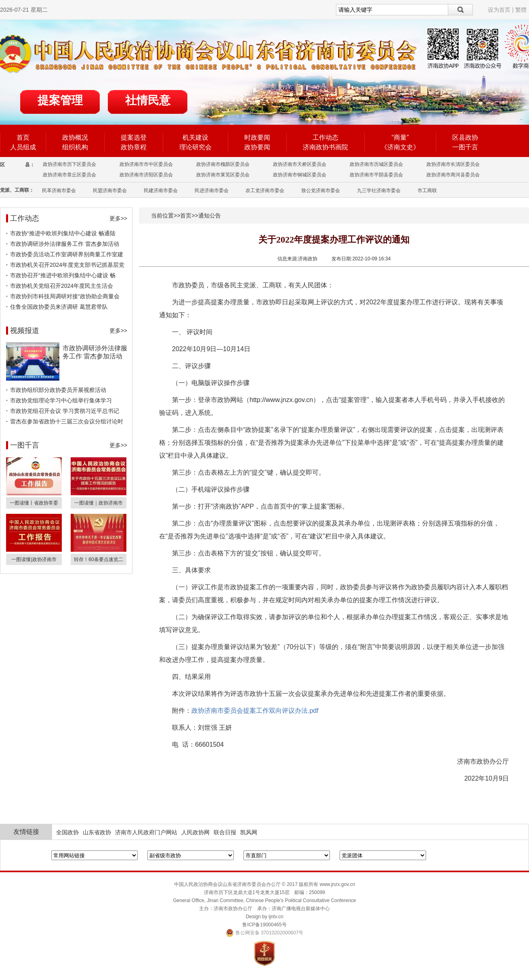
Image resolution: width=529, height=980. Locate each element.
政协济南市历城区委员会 (376, 164)
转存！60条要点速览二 (98, 559)
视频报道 (25, 331)
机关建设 (195, 137)
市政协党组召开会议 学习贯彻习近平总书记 (65, 411)
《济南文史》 (400, 147)
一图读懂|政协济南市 (34, 559)
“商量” (400, 137)
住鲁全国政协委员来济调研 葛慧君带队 (59, 307)
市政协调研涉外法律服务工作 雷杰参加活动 (65, 244)
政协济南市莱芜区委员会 (223, 175)
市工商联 (427, 191)
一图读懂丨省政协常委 (34, 503)
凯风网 (249, 832)
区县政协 (465, 137)
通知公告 (210, 216)
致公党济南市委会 (321, 191)
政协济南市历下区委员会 (69, 164)
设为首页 (499, 10)
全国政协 (67, 832)
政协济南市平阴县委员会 (376, 175)
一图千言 (465, 147)
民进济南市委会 (212, 191)
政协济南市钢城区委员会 (300, 175)
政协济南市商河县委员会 (453, 175)
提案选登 (134, 137)
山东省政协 (97, 832)
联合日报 (225, 832)
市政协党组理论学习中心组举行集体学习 (61, 400)
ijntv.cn (276, 917)
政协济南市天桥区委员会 (300, 164)
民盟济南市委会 (110, 191)
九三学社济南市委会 (379, 191)
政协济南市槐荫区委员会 (223, 164)
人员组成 (23, 147)
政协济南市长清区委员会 (453, 164)
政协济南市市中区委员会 (146, 164)
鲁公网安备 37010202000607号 (265, 933)
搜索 (461, 10)
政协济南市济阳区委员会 (146, 175)
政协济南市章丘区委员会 (69, 175)
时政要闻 (257, 137)
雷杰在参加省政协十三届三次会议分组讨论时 (67, 421)
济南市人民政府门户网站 (146, 832)
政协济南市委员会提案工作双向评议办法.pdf (255, 711)
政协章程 (134, 147)
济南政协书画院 (325, 147)
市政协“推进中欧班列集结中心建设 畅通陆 (63, 233)
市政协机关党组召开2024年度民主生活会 (62, 286)
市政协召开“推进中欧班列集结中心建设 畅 (63, 275)
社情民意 (148, 100)
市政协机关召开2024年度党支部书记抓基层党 (67, 265)
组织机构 (75, 147)
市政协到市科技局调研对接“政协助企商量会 (65, 296)
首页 (23, 137)
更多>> (118, 218)
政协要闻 (257, 147)
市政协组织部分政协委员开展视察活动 (58, 390)
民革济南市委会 (59, 191)
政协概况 (75, 137)
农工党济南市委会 (265, 191)
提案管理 (60, 100)
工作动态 (325, 137)
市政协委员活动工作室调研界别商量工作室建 (67, 254)
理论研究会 (195, 147)
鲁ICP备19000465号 (264, 925)
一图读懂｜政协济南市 (99, 503)
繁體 (521, 10)
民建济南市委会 (161, 191)
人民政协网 (195, 832)
